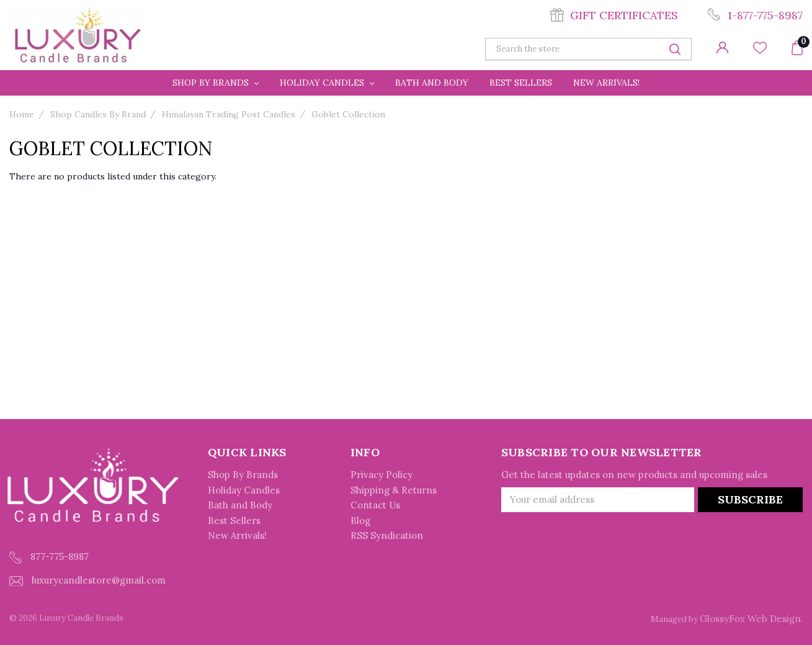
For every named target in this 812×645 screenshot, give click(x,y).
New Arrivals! (606, 83)
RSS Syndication (387, 535)
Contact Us (375, 505)
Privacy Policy (381, 475)
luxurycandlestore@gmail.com (87, 580)
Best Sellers (521, 83)
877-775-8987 (49, 557)
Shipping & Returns (394, 490)
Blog (360, 521)
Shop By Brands (216, 83)
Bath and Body (432, 83)
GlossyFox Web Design (750, 619)
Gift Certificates (624, 15)
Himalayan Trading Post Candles (229, 114)
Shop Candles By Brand (98, 114)
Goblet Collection (348, 114)
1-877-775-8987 (765, 15)
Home (22, 114)
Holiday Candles (327, 83)
